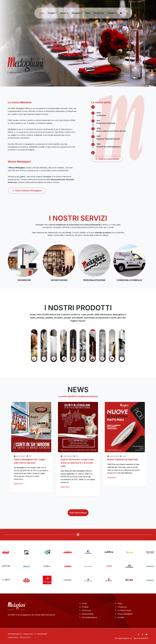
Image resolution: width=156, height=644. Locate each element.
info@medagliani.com (124, 638)
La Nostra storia (124, 610)
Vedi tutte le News (78, 513)
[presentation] (147, 451)
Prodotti (85, 607)
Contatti (121, 617)
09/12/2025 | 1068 (117, 456)
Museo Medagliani (125, 614)
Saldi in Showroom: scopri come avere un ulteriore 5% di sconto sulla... (77, 463)
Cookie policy (13, 637)
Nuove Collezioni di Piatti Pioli (123, 460)
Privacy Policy (25, 637)
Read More (18, 484)
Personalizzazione (89, 617)
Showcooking (88, 614)
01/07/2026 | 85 (69, 456)
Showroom (87, 610)
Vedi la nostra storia (107, 159)
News (120, 603)
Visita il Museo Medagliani (27, 191)
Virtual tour (122, 607)
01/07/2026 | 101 (23, 456)
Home (84, 603)
